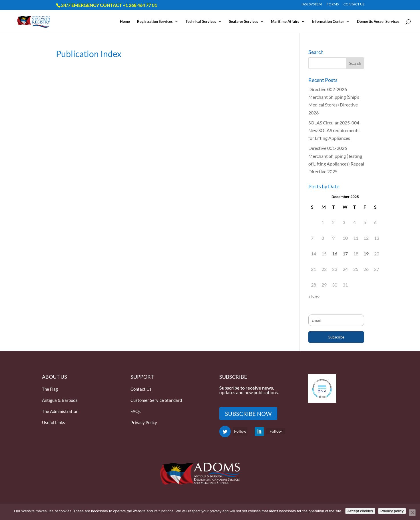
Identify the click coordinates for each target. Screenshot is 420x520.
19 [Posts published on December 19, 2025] (366, 254)
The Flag (50, 389)
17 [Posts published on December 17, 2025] (345, 254)
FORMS (333, 4)
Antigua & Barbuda (60, 400)
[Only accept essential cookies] (412, 513)
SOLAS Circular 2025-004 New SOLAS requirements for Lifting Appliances (334, 130)
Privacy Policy (144, 422)
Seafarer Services (244, 22)
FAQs (136, 411)
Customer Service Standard (156, 400)
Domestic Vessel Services (378, 22)
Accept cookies (360, 511)
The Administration (60, 411)
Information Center (328, 22)
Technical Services (201, 22)
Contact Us (141, 389)
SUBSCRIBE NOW (248, 414)
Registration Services (155, 22)
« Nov (314, 296)
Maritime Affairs (285, 22)
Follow (240, 431)
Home (125, 22)
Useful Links (54, 422)
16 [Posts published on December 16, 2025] (335, 254)
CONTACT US (354, 4)
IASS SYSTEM (312, 4)
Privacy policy (392, 511)
